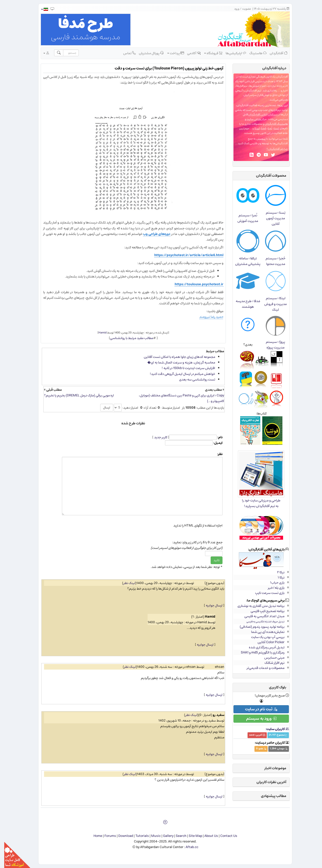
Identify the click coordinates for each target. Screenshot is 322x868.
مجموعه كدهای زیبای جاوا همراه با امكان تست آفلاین (175, 357)
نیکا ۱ (277, 577)
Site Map (191, 836)
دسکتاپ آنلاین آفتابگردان (259, 115)
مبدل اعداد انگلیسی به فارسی (260, 616)
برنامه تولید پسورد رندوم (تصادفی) (258, 627)
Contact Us (225, 836)
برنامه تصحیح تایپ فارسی (263, 611)
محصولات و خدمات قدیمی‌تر (261, 668)
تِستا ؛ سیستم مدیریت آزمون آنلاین (271, 218)
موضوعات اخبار (271, 768)
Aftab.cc (188, 847)
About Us (207, 836)
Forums (106, 836)
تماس (125, 53)
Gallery (164, 836)
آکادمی (190, 53)
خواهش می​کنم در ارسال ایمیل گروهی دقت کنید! (178, 374)
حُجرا (260, 128)
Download (121, 836)
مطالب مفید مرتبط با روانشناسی (127, 338)
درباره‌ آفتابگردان (270, 68)
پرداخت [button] (171, 53)
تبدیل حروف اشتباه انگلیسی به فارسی (261, 622)
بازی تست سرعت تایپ (266, 593)
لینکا (253, 128)
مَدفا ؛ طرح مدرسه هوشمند (244, 304)
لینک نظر (125, 583)
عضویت (242, 9)
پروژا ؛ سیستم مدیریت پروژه (271, 345)
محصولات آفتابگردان (267, 176)
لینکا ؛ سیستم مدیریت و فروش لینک (271, 304)
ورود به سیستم (257, 719)
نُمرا (266, 128)
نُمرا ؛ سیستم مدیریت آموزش (244, 218)
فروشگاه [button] (209, 53)
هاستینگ (254, 53)
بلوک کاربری (273, 687)
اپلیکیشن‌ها (232, 53)
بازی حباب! (273, 583)
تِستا (272, 128)
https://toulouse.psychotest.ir (195, 284)
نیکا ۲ (276, 572)
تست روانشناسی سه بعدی (193, 379)
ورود (232, 9)
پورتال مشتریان (147, 53)
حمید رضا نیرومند (207, 317)
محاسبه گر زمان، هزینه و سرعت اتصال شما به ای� (177, 362)
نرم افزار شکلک (270, 663)
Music (152, 836)
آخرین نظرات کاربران (267, 782)
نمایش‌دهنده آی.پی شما (264, 632)
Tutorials (138, 836)
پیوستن (257, 139)
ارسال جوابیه (210, 605)
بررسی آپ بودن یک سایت (264, 637)
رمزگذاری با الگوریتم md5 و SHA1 (258, 652)
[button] (40, 9)
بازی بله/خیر (272, 588)
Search (177, 836)
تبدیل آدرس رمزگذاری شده (262, 647)
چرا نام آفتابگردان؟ (273, 149)
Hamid (98, 333)
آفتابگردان (274, 53)
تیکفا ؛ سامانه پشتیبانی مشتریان (244, 261)
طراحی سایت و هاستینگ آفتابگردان (262, 122)
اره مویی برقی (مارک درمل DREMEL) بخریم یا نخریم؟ (75, 395)
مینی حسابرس (270, 658)
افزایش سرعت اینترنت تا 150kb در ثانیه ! (184, 368)
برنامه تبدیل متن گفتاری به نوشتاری (257, 606)
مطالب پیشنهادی (269, 796)
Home (94, 836)
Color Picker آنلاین (267, 642)
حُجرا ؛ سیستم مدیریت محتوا (271, 261)
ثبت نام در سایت (257, 709)
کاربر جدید (156, 437)
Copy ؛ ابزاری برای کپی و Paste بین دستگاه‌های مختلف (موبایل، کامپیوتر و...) (177, 398)
